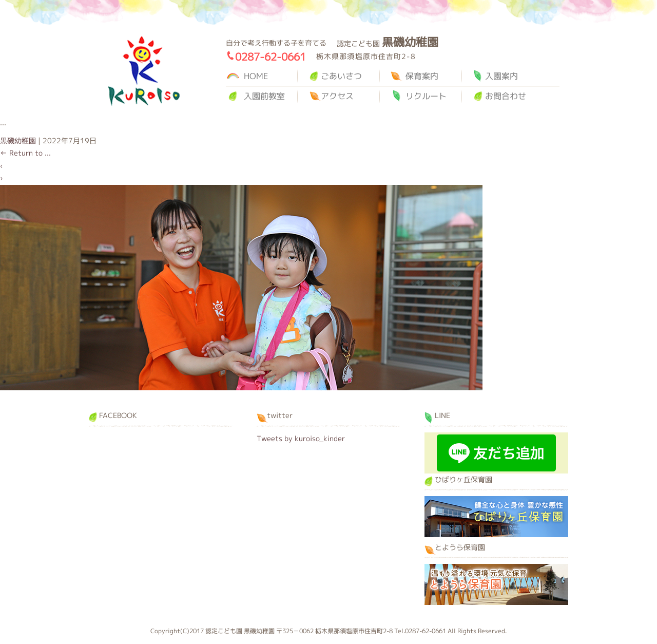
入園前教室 (264, 96)
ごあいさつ (341, 76)
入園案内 (501, 76)
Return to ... (25, 153)
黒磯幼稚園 (144, 71)
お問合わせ (506, 96)
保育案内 (422, 76)
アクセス (337, 96)
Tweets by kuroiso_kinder (301, 438)
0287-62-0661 (270, 56)
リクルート (426, 96)
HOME (256, 76)
